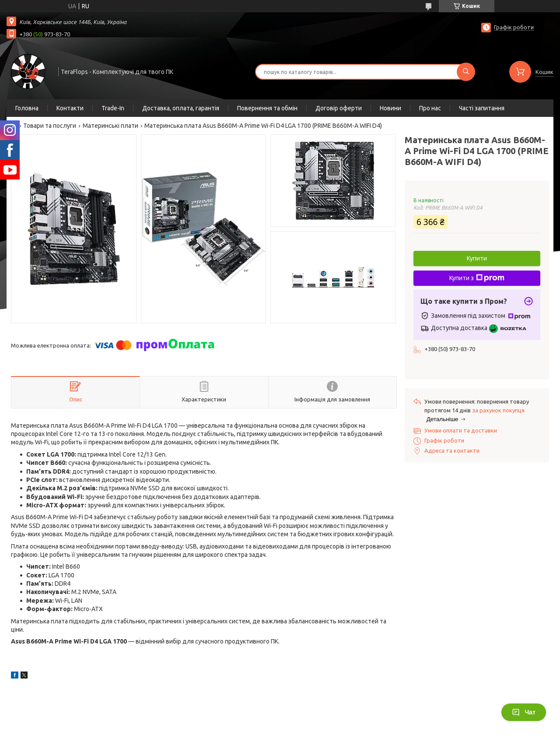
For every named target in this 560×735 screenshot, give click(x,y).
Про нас (430, 108)
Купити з (477, 278)
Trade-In (113, 108)
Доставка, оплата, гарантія (181, 108)
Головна (27, 108)
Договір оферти (339, 108)
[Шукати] (466, 72)
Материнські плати (110, 126)
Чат (524, 712)
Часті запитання (482, 108)
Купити (477, 258)
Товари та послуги (50, 126)
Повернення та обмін (267, 108)
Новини (390, 108)
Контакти (70, 108)
